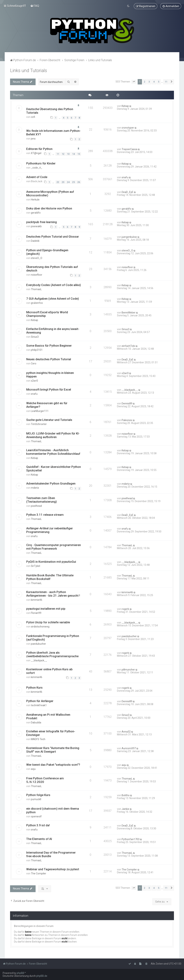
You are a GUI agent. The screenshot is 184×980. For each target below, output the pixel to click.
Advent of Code (37, 177)
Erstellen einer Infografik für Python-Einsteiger (51, 733)
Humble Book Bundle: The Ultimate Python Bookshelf (50, 577)
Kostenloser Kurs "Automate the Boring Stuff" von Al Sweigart (53, 750)
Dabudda (36, 722)
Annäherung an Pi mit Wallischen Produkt (48, 716)
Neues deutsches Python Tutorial (49, 359)
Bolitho (126, 795)
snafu (125, 177)
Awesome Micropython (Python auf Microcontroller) (50, 193)
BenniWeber (129, 313)
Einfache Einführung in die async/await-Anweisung (53, 331)
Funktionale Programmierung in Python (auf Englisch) (53, 638)
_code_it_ (37, 168)
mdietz (35, 488)
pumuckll (36, 799)
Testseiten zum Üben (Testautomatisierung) (42, 500)
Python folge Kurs (38, 795)
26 (79, 182)
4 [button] (154, 82)
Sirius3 (35, 337)
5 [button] (159, 82)
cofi (33, 117)
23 (63, 182)
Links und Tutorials (29, 71)
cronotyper (128, 127)
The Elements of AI (39, 839)
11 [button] (166, 82)
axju (33, 769)
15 (79, 154)
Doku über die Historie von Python (49, 208)
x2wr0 (34, 381)
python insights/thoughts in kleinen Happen (50, 375)
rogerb (125, 609)
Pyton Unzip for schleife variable (48, 622)
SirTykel (35, 566)
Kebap (125, 106)
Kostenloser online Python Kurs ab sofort (49, 671)
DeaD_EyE (127, 192)
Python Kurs (34, 687)
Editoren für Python (39, 149)
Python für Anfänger (40, 701)
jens (33, 138)
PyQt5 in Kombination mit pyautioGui (51, 562)
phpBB (20, 973)
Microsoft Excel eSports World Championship (47, 314)
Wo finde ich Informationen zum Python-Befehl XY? (53, 132)
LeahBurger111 (40, 411)
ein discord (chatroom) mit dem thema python (53, 810)
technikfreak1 (39, 705)
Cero (34, 363)
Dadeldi (35, 241)
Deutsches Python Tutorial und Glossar (53, 237)
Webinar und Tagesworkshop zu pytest (53, 869)
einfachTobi (128, 346)
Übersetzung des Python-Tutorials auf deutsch (52, 269)
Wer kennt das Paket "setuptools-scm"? (53, 765)
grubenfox (37, 303)
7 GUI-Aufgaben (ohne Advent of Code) (53, 299)
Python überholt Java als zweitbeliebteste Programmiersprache (52, 654)
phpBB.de (42, 976)
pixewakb (36, 226)
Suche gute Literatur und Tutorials (49, 420)
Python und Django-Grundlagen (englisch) (47, 252)
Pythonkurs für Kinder (41, 163)
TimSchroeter (39, 424)
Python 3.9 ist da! (38, 825)
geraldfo (36, 212)
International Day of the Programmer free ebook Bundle (51, 854)
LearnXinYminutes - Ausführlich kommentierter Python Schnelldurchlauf (53, 452)
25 (73, 182)
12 (63, 154)
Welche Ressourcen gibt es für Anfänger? (47, 405)
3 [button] (149, 82)
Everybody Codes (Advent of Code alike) (54, 285)
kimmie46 (37, 600)
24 (68, 182)
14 (73, 154)
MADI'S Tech (38, 739)
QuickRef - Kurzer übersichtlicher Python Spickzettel (54, 469)
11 (58, 154)
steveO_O (37, 258)
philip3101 (37, 350)
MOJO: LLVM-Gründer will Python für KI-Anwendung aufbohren (53, 435)
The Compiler (39, 873)
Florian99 (36, 613)
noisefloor (37, 275)
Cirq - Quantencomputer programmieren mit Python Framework (54, 547)
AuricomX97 (129, 748)
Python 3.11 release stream (45, 515)
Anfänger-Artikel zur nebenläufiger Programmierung (50, 530)
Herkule (35, 199)
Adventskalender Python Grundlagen (51, 483)
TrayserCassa (129, 149)
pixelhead (36, 506)
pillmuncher (128, 670)
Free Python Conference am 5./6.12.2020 (45, 780)
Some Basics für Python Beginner (49, 346)
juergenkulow (129, 237)
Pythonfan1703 (131, 839)
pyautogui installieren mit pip (46, 609)
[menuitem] (35, 6)
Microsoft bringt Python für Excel (49, 389)
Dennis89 (127, 403)
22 (58, 182)
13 (68, 154)
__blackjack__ (130, 390)
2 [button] (145, 82)
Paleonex (127, 420)
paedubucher (38, 644)
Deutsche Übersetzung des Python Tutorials (50, 111)
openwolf (36, 816)
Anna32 (126, 732)
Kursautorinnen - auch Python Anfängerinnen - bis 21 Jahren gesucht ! (53, 594)
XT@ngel (36, 153)
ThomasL (36, 289)
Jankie (125, 809)
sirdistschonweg (40, 627)
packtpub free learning (42, 222)
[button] (134, 82)
